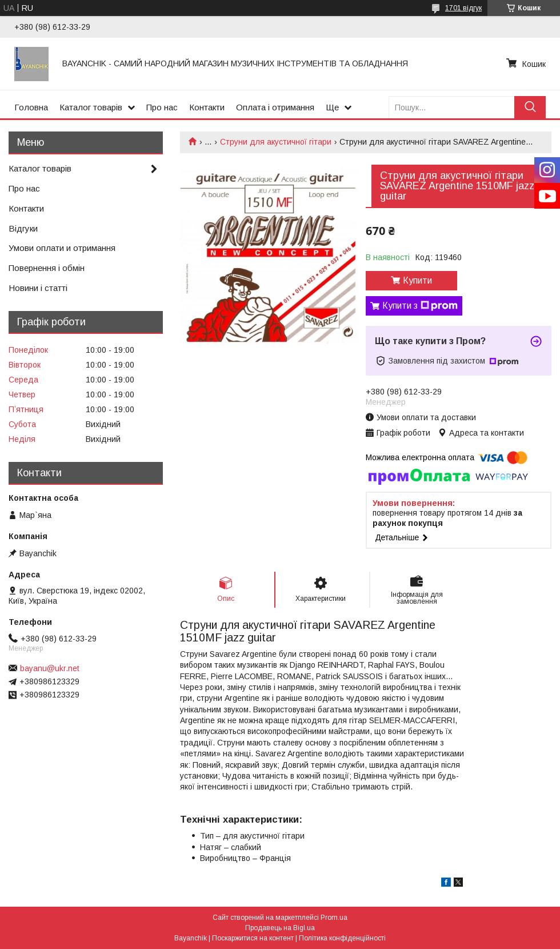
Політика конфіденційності (342, 938)
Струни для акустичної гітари (276, 142)
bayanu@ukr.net (50, 668)
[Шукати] (530, 107)
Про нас (162, 107)
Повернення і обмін (47, 268)
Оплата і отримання (275, 107)
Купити (417, 280)
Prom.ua (334, 918)
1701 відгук (463, 8)
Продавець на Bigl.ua (280, 928)
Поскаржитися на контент (253, 938)
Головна (31, 107)
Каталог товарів (91, 107)
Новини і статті (38, 288)
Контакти (207, 107)
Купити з (420, 306)
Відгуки (23, 228)
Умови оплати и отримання (62, 248)
